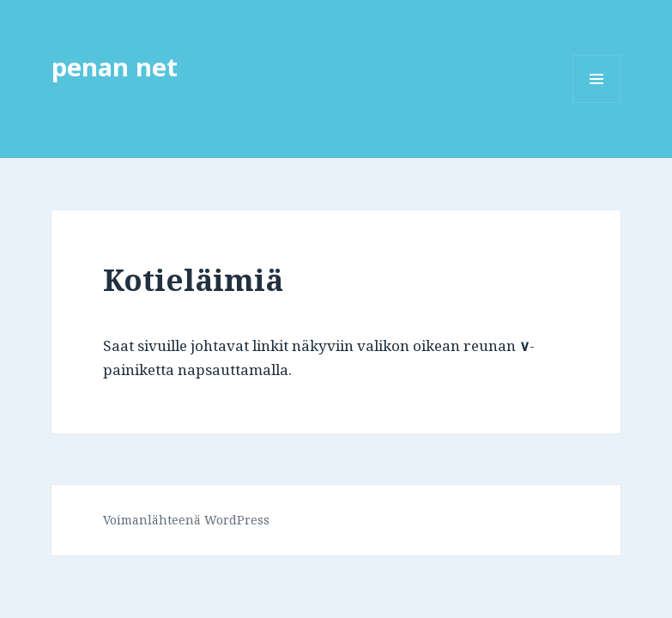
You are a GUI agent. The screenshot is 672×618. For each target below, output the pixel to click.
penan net (115, 67)
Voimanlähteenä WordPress (186, 520)
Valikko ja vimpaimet (597, 103)
